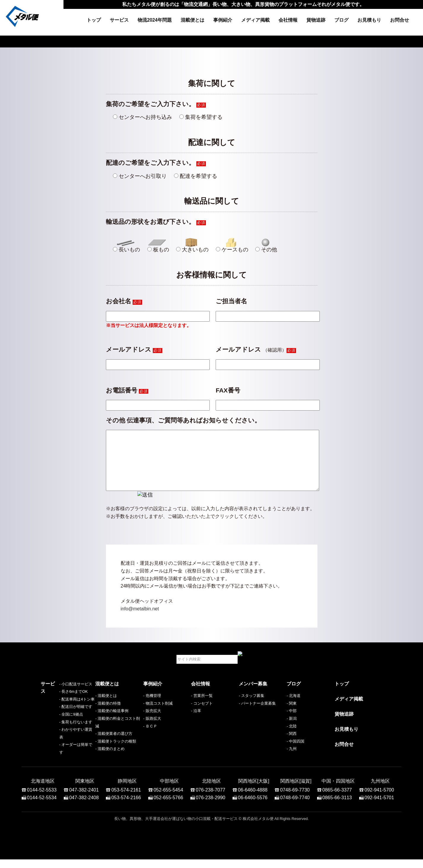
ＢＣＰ (151, 738)
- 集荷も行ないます (57, 745)
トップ (94, 20)
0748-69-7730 (295, 798)
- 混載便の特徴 (108, 715)
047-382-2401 (84, 798)
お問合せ (400, 20)
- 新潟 (292, 730)
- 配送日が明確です (57, 730)
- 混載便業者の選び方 (114, 745)
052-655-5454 (168, 798)
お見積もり (369, 20)
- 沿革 (196, 723)
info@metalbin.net (140, 621)
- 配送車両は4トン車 (58, 723)
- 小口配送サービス (57, 707)
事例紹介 (223, 20)
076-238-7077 (211, 798)
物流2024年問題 (155, 20)
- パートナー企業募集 (257, 715)
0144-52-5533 (42, 798)
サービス (119, 20)
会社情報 (288, 20)
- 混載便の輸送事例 (112, 723)
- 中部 (292, 723)
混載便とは (193, 20)
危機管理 (153, 707)
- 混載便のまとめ (110, 761)
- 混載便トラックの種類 (116, 753)
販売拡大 (153, 723)
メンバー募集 (253, 696)
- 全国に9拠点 (53, 738)
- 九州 (292, 761)
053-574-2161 (126, 798)
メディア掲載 (255, 20)
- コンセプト (202, 715)
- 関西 (292, 745)
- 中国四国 (295, 753)
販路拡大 (153, 730)
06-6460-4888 (253, 798)
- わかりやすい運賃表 (59, 753)
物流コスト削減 (159, 715)
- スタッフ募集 (252, 707)
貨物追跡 (316, 20)
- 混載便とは (106, 707)
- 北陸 (292, 738)
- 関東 (292, 715)
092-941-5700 (379, 798)
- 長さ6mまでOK (55, 715)
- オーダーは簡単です (59, 761)
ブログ (341, 20)
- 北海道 (294, 707)
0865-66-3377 (337, 798)
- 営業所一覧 (202, 707)
